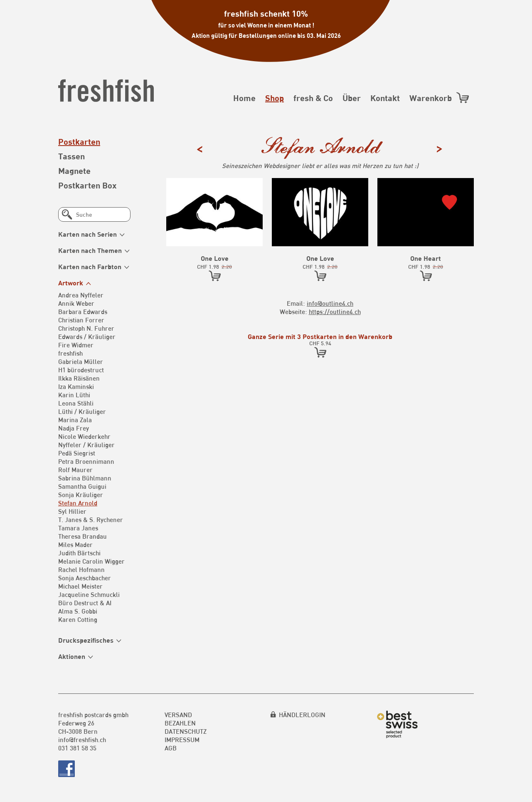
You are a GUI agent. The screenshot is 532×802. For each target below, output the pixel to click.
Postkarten (79, 141)
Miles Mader (75, 545)
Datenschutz (186, 731)
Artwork (71, 283)
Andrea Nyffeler (81, 295)
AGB (171, 748)
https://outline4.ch (335, 312)
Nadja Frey (74, 428)
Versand (178, 715)
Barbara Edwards (83, 312)
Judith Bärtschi (79, 553)
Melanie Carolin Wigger (91, 561)
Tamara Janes (78, 528)
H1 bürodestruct (81, 370)
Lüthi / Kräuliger (82, 411)
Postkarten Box (87, 185)
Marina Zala (75, 420)
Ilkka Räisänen (79, 378)
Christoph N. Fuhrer (86, 328)
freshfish (70, 353)
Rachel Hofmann (81, 569)
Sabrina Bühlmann (85, 478)
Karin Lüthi (74, 395)
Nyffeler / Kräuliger (86, 445)
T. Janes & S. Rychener (91, 520)
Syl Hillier (72, 511)
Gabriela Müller (81, 361)
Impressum (182, 740)
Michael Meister (80, 586)
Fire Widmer (76, 345)
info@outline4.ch (330, 303)
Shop (275, 98)
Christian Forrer (81, 320)
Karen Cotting (78, 619)
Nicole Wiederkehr (84, 436)
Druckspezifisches (86, 640)
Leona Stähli (76, 403)
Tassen (71, 156)
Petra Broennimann (86, 461)
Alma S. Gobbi (78, 611)
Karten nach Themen (90, 250)
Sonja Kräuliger (81, 495)
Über (352, 98)
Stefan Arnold (78, 503)
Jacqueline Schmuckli (89, 594)
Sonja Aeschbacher (85, 578)
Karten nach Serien (87, 234)
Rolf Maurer (75, 470)
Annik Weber (76, 303)
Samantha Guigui (82, 486)
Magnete (74, 171)
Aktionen (72, 656)
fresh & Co (313, 98)
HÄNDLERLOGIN (302, 715)
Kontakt (385, 98)
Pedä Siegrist (77, 453)
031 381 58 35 (77, 748)
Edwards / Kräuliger (87, 337)
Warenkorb (440, 98)
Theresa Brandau (83, 536)
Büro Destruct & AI (85, 603)
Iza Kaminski (76, 386)
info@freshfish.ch (82, 740)
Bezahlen (180, 723)
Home (244, 98)
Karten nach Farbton (90, 266)
